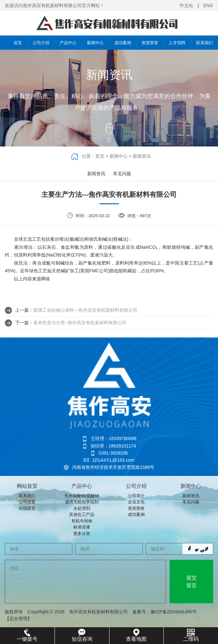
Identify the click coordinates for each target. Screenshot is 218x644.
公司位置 (27, 502)
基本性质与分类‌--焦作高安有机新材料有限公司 (80, 323)
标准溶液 (82, 527)
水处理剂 (82, 508)
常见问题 (122, 174)
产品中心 (68, 43)
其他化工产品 (82, 514)
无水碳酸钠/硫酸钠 (82, 496)
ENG (208, 5)
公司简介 (136, 496)
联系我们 (204, 43)
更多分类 (82, 533)
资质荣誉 (150, 43)
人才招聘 (177, 43)
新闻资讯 (142, 156)
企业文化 (136, 502)
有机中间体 (82, 521)
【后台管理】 (18, 619)
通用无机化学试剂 (82, 502)
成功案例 (123, 43)
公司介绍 (41, 43)
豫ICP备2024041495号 (176, 612)
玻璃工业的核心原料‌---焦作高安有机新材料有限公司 (85, 310)
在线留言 (27, 508)
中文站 (186, 5)
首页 (14, 43)
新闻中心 (95, 43)
